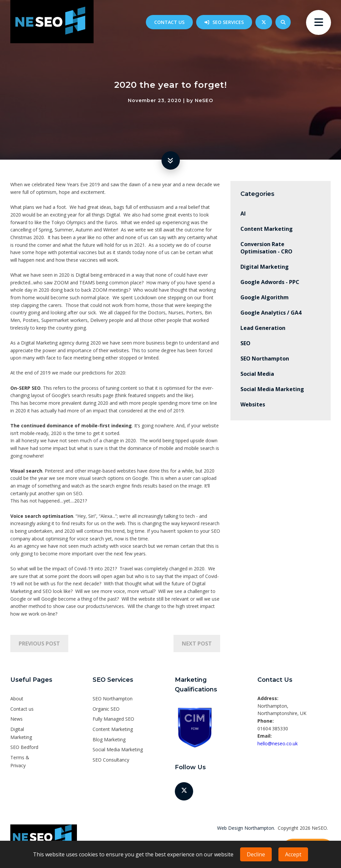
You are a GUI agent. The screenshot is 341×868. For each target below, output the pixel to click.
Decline (256, 854)
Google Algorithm (265, 297)
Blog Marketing (109, 739)
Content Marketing (267, 229)
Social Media (257, 374)
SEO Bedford (24, 747)
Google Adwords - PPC (270, 282)
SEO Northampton (265, 359)
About (17, 699)
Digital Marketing (265, 267)
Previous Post (39, 644)
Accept (293, 854)
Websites (253, 404)
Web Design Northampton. (246, 828)
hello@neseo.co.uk (278, 743)
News (16, 719)
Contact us (169, 22)
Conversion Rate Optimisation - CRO (266, 248)
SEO (245, 343)
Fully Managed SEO (113, 719)
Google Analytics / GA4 (271, 313)
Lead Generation (263, 328)
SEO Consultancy (111, 760)
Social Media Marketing (272, 389)
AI (243, 214)
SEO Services (228, 22)
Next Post (197, 644)
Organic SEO (106, 709)
